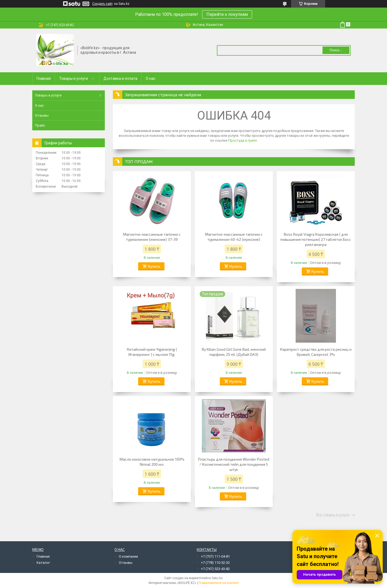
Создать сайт (102, 4)
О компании (128, 556)
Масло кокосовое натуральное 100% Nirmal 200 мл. (152, 462)
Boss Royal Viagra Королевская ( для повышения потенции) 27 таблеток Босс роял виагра (316, 239)
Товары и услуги (74, 78)
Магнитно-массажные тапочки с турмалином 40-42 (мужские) (234, 237)
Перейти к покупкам (227, 14)
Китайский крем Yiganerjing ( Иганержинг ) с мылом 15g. (152, 352)
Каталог (43, 563)
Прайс (40, 125)
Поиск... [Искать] (336, 50)
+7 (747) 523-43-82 (215, 569)
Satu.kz (217, 578)
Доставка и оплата (120, 78)
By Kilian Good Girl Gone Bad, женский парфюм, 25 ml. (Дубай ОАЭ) (234, 352)
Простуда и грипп (243, 140)
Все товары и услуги (333, 515)
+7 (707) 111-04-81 (215, 556)
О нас (150, 78)
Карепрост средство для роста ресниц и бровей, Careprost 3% (316, 352)
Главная (44, 78)
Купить (154, 266)
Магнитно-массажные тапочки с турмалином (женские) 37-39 (152, 237)
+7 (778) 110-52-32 (215, 563)
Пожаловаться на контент (219, 583)
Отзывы (42, 115)
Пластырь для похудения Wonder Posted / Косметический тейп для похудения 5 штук (234, 464)
